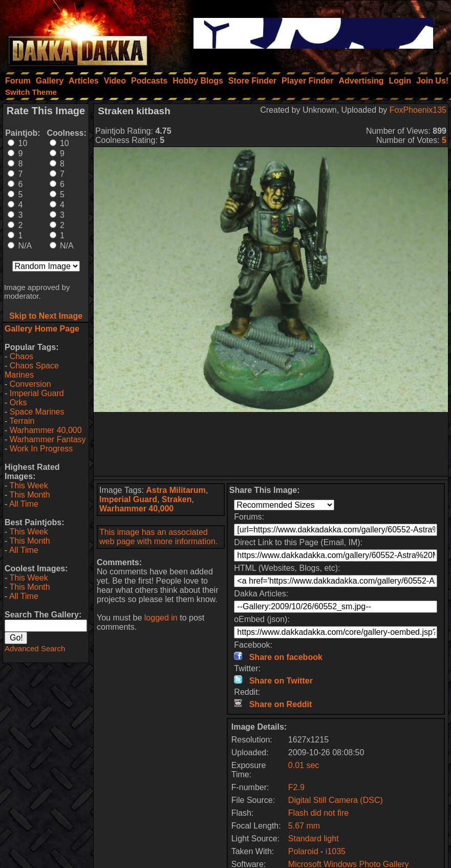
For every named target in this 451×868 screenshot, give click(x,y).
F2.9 (296, 787)
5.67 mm (304, 826)
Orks (18, 402)
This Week (28, 485)
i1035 (336, 851)
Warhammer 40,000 (46, 430)
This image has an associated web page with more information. (158, 537)
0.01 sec (304, 765)
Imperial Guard (37, 393)
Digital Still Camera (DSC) (336, 800)
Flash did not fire (318, 813)
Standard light (314, 839)
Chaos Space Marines (32, 370)
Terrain (22, 421)
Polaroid (304, 851)
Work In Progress (41, 449)
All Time (24, 504)
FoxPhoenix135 (418, 110)
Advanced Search (35, 648)
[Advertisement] (271, 444)
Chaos (22, 356)
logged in (161, 618)
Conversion (30, 384)
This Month (29, 495)
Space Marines (37, 412)
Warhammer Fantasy (48, 439)
